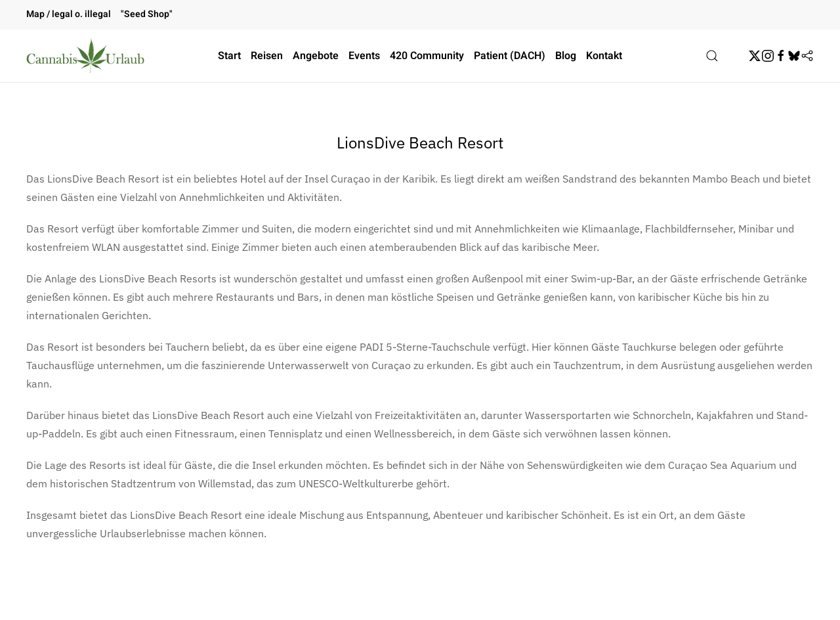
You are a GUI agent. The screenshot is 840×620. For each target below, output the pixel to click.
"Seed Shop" (147, 14)
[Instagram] (768, 56)
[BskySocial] (794, 56)
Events (364, 56)
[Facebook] (781, 56)
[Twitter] (755, 56)
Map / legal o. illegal (69, 14)
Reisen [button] (267, 56)
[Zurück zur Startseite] (85, 56)
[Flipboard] (807, 56)
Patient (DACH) (510, 56)
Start (229, 56)
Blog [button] (566, 56)
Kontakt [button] (604, 56)
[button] (712, 56)
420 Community (427, 56)
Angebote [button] (316, 56)
